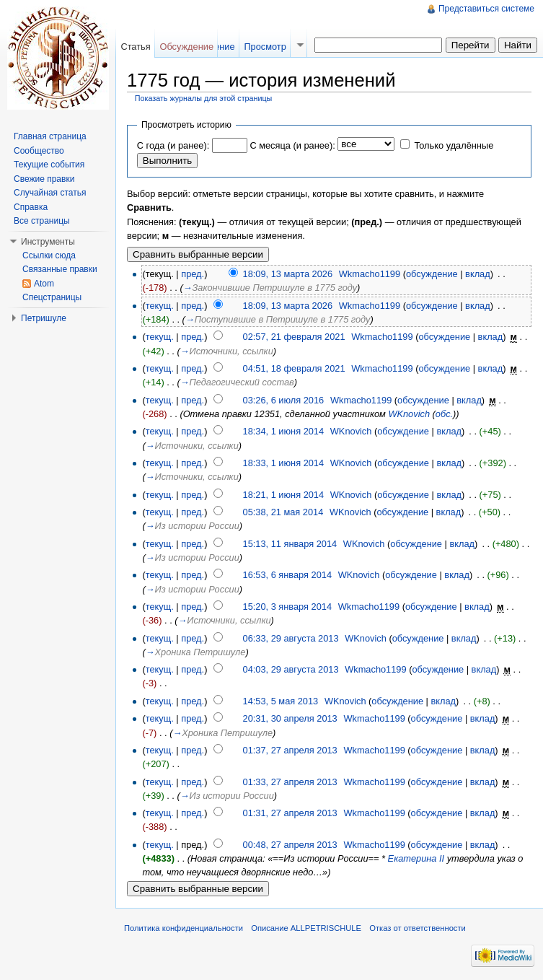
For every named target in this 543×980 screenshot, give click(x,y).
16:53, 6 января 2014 (288, 575)
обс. (444, 414)
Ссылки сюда (49, 255)
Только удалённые (454, 145)
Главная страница (50, 136)
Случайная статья (50, 193)
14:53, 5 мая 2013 (281, 701)
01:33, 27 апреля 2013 (290, 782)
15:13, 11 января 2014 (290, 544)
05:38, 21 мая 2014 (283, 512)
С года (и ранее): (173, 145)
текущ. (160, 306)
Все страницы (42, 221)
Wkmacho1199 (370, 274)
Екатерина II (416, 858)
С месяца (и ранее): (292, 145)
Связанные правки (60, 269)
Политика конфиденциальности (184, 928)
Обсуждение (186, 47)
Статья (135, 47)
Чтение (220, 47)
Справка (31, 207)
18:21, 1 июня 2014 (284, 495)
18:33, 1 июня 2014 (284, 463)
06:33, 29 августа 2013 (291, 638)
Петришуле (44, 318)
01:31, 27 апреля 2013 (290, 813)
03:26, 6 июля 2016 (284, 400)
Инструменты (48, 242)
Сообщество (39, 151)
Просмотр (265, 47)
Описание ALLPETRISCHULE (306, 928)
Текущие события (49, 165)
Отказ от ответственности (418, 928)
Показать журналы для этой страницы (204, 98)
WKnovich (409, 414)
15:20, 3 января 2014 (288, 607)
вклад (478, 274)
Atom (44, 284)
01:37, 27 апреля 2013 (290, 750)
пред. (193, 274)
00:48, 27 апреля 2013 (290, 845)
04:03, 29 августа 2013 (291, 669)
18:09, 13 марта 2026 (288, 274)
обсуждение (432, 274)
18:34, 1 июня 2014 (284, 431)
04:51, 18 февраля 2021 (294, 368)
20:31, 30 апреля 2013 (290, 718)
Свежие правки (44, 179)
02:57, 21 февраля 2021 (294, 337)
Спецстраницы (52, 297)
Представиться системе (486, 9)
